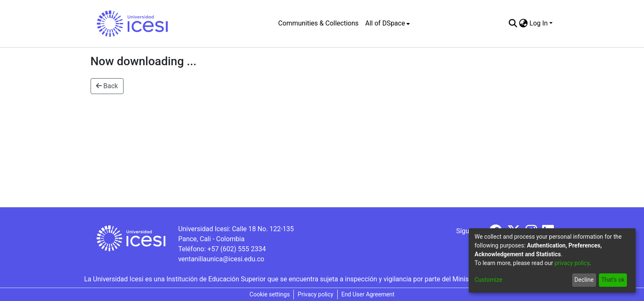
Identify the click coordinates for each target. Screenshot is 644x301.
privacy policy (572, 263)
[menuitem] (388, 23)
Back (107, 86)
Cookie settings (270, 294)
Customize (488, 280)
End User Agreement (368, 294)
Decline (584, 280)
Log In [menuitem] (539, 23)
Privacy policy (315, 294)
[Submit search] (513, 23)
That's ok (613, 280)
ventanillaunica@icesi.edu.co (221, 259)
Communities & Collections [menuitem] (318, 23)
